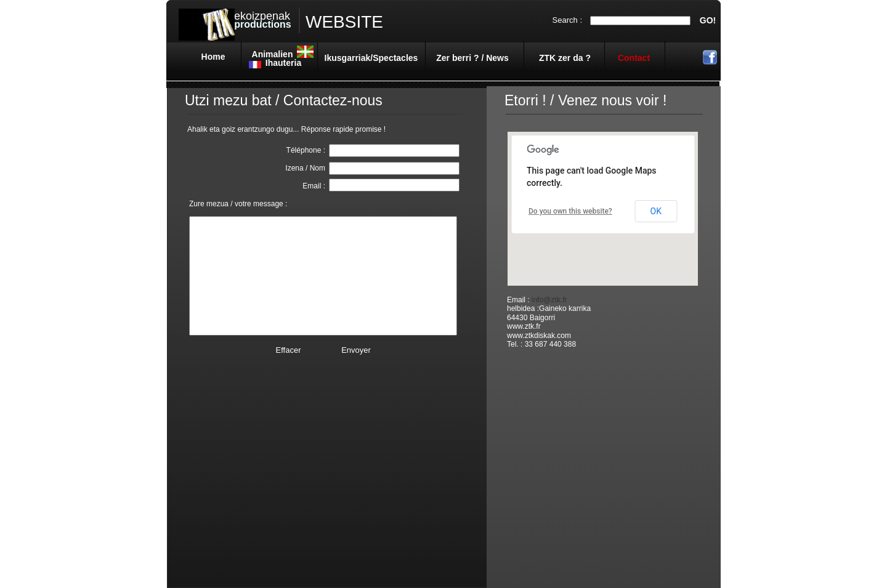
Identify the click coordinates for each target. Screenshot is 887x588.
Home (213, 57)
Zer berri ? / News (472, 58)
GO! (708, 20)
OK (656, 211)
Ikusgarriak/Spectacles (371, 58)
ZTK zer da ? (565, 58)
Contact (634, 58)
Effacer (289, 350)
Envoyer (356, 350)
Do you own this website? (570, 211)
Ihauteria (283, 63)
